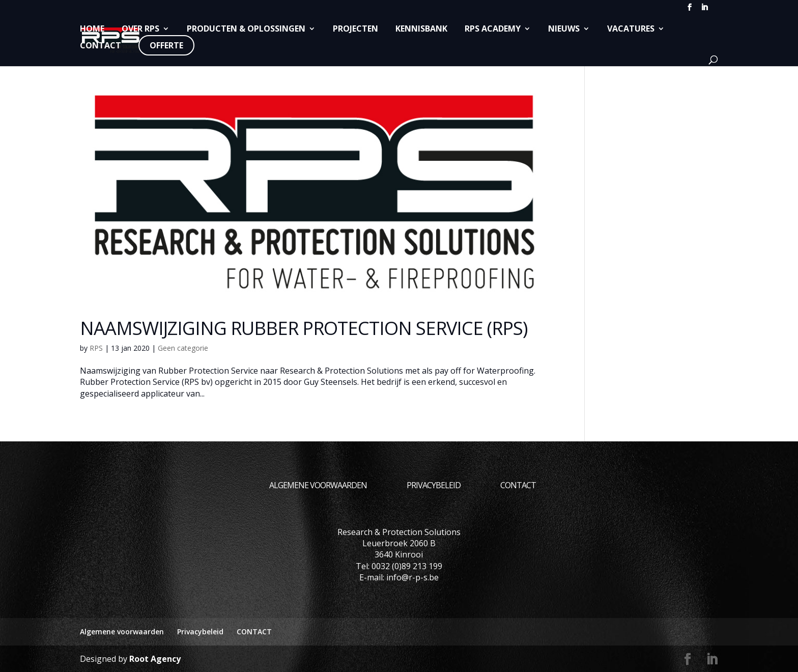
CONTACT (101, 46)
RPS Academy (493, 29)
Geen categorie (183, 348)
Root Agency (155, 659)
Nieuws (564, 29)
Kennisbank (421, 29)
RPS (96, 348)
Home (92, 29)
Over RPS (140, 29)
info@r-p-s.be (412, 577)
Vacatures (631, 29)
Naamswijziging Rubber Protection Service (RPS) (304, 328)
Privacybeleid (434, 485)
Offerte (166, 45)
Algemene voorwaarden (318, 485)
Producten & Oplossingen (246, 29)
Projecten (355, 29)
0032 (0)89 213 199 (407, 566)
